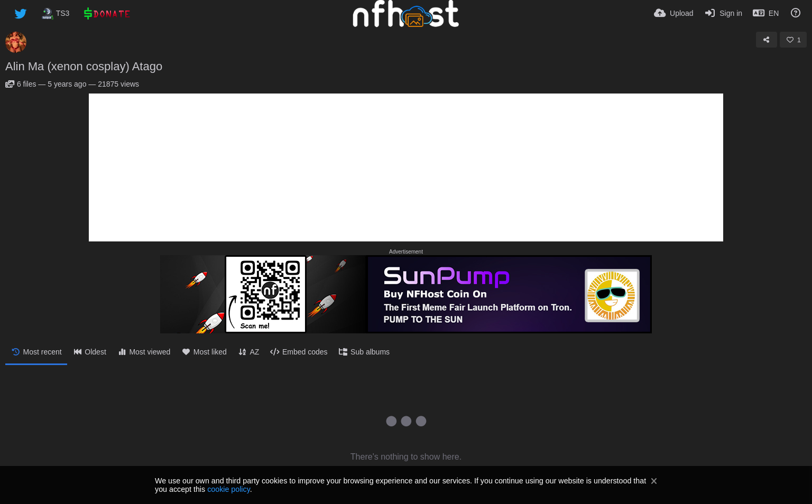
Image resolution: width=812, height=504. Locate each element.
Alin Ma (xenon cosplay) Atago (84, 66)
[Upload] (673, 13)
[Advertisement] (406, 167)
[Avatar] (16, 42)
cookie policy (229, 489)
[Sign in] (723, 13)
